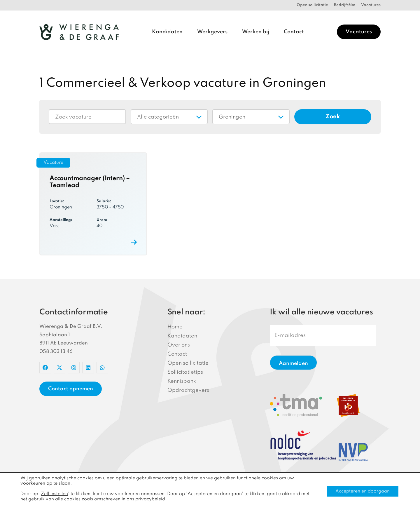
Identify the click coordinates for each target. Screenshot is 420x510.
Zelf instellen (54, 494)
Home (175, 327)
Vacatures (371, 5)
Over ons (179, 345)
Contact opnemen (71, 389)
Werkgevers (212, 32)
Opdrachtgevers (188, 390)
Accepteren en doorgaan (363, 491)
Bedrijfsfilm (345, 5)
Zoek (333, 117)
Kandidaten (167, 32)
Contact (294, 32)
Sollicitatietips (185, 372)
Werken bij (256, 32)
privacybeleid (150, 499)
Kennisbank (182, 381)
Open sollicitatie (312, 5)
